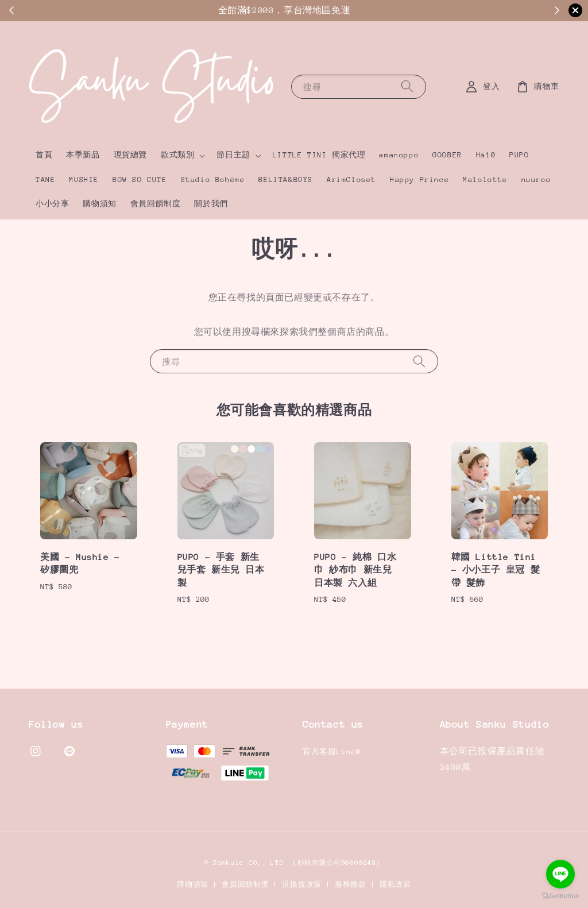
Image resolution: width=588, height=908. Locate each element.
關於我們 (211, 204)
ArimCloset (351, 179)
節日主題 (233, 155)
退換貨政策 (302, 884)
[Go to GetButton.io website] (560, 896)
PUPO (519, 155)
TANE (45, 179)
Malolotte (485, 179)
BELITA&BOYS (286, 179)
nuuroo (536, 179)
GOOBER (447, 155)
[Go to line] (560, 874)
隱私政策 (395, 884)
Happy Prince (419, 179)
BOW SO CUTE (140, 179)
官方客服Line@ (332, 751)
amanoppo (399, 155)
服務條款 (351, 884)
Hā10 (486, 155)
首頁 (44, 155)
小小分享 (52, 204)
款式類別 (177, 155)
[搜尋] (407, 86)
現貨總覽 (130, 155)
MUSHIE (84, 179)
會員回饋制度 (156, 204)
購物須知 (99, 204)
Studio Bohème (213, 179)
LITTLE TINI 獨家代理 (319, 155)
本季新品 (83, 155)
